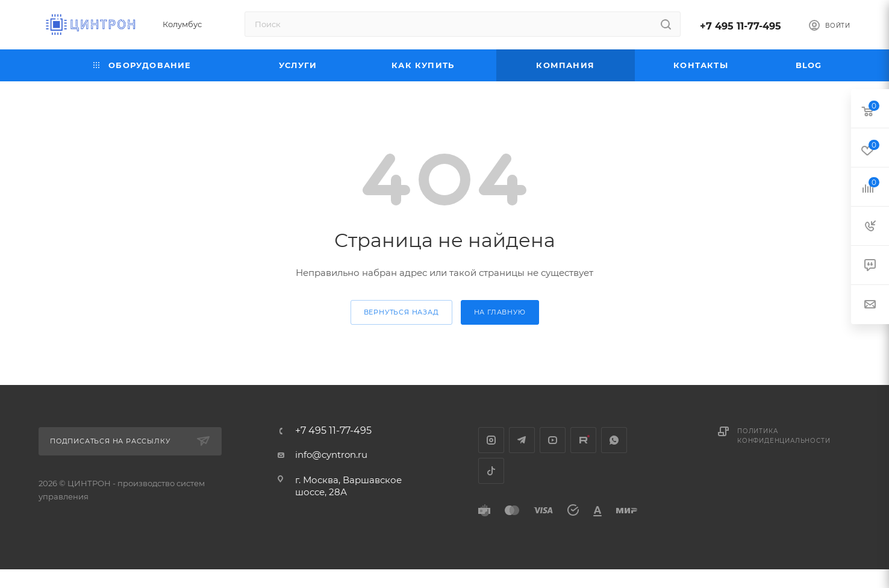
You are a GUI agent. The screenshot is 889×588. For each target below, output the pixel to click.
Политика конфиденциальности (784, 436)
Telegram (522, 440)
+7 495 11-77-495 (741, 26)
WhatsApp (614, 440)
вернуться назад (401, 312)
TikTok (491, 471)
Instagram (491, 440)
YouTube (553, 440)
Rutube (583, 440)
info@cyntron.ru (331, 455)
